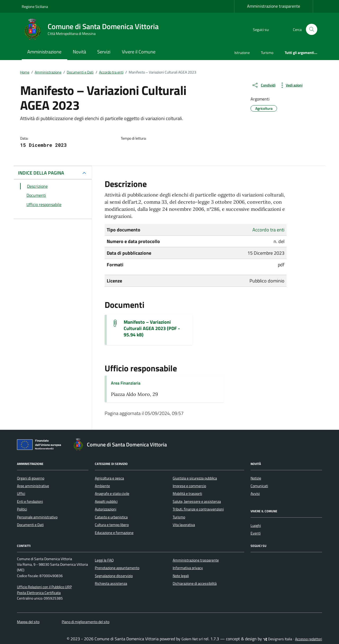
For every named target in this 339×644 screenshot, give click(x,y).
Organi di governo (31, 478)
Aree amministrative (33, 486)
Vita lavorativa (184, 525)
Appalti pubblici (106, 501)
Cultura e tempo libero (112, 525)
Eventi (256, 533)
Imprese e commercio (189, 486)
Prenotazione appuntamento (117, 568)
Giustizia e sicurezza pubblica (195, 478)
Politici (22, 509)
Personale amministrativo (37, 517)
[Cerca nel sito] (312, 29)
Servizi (104, 52)
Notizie (256, 478)
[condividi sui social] (264, 85)
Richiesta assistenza (111, 583)
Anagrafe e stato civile (112, 494)
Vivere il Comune (139, 52)
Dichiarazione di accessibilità (195, 583)
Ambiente (102, 486)
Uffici (21, 494)
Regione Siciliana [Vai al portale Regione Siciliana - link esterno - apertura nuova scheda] (35, 6)
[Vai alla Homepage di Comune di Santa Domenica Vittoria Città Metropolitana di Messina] (93, 29)
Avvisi (255, 494)
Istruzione (242, 52)
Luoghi (256, 526)
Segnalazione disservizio (114, 576)
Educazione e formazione (114, 533)
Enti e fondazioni (30, 501)
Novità (79, 52)
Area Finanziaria (126, 383)
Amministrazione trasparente (274, 6)
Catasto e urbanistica (111, 517)
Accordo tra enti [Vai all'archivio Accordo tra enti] (268, 230)
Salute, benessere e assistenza (197, 501)
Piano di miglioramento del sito (86, 622)
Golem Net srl (192, 639)
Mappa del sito (28, 622)
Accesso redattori (309, 639)
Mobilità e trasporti (187, 494)
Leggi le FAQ (104, 560)
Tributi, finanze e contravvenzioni (198, 509)
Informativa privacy (188, 568)
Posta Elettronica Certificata (39, 593)
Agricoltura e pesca (109, 478)
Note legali (181, 576)
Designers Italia (278, 639)
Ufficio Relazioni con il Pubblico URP (44, 587)
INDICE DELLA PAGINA (41, 173)
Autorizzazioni (106, 509)
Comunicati (259, 486)
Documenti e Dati (30, 525)
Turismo (267, 52)
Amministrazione (44, 52)
